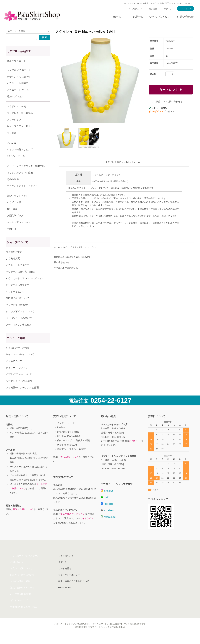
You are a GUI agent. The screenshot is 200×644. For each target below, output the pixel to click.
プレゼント (161, 111)
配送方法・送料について (22, 583)
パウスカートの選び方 (18, 273)
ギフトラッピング (15, 299)
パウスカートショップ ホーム (25, 563)
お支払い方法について (21, 576)
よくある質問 (13, 266)
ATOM (67, 595)
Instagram (107, 499)
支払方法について (69, 465)
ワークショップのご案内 (19, 389)
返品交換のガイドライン (72, 522)
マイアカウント (135, 9)
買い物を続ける (62, 262)
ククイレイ (92, 247)
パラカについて (14, 369)
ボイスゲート (135, 449)
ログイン (168, 9)
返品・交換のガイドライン (23, 595)
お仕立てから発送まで (18, 293)
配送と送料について (23, 517)
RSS (61, 595)
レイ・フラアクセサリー (74, 247)
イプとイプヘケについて (19, 382)
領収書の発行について (18, 306)
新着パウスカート (16, 61)
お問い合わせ (185, 17)
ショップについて (160, 17)
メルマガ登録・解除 (20, 589)
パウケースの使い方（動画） (21, 279)
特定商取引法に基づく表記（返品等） (72, 257)
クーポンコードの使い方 (19, 326)
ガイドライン (87, 526)
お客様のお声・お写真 (18, 356)
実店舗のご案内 (14, 260)
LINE (105, 505)
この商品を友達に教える (66, 268)
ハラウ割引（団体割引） (19, 313)
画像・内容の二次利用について (74, 589)
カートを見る (65, 576)
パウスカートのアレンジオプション (25, 286)
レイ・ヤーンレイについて (20, 362)
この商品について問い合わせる (167, 101)
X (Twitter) (107, 518)
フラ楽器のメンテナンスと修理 (22, 395)
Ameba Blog (108, 525)
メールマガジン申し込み (19, 332)
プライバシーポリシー (69, 583)
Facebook (107, 512)
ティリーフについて (16, 375)
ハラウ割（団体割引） (21, 602)
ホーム (117, 17)
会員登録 (153, 9)
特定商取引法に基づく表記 (23, 615)
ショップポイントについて (20, 319)
